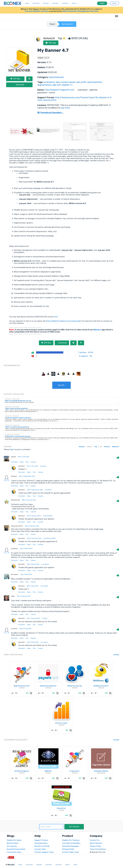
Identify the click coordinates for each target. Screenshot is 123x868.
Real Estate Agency (22, 771)
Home (27, 3)
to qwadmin (45, 564)
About (74, 3)
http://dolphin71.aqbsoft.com (60, 90)
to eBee (45, 618)
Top (96, 447)
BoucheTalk (15, 500)
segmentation (44, 85)
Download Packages (71, 846)
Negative (116, 447)
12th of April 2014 (26, 574)
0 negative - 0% (86, 356)
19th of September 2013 (27, 476)
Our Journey (12, 846)
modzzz (48, 773)
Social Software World (16, 849)
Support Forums (41, 840)
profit (84, 82)
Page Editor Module (101, 771)
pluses (33, 462)
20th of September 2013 (35, 490)
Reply (22, 462)
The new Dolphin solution (37, 11)
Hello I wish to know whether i (17, 408)
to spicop (43, 466)
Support (65, 3)
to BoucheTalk (48, 516)
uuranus (14, 629)
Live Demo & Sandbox (71, 843)
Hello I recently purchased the (17, 427)
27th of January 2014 (34, 516)
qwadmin (14, 549)
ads (78, 82)
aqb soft (57, 85)
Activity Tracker (61, 723)
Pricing (46, 3)
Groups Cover (75, 771)
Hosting (55, 3)
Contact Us (95, 840)
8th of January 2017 (24, 596)
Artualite (15, 574)
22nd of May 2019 (25, 629)
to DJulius (48, 490)
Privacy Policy (95, 846)
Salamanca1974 (17, 526)
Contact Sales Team (71, 852)
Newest (82, 447)
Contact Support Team (44, 852)
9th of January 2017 (33, 618)
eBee (13, 596)
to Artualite (44, 586)
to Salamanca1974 (50, 538)
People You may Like (75, 686)
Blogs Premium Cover (22, 686)
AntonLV (21, 466)
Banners (97, 330)
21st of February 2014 (32, 526)
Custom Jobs (40, 849)
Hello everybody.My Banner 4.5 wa (18, 401)
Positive (107, 447)
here (56, 317)
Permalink (14, 462)
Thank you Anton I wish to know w (18, 418)
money (64, 82)
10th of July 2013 (24, 457)
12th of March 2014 (26, 549)
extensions (49, 82)
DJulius (14, 476)
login (12, 449)
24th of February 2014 (34, 538)
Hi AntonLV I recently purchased (18, 436)
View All (116, 655)
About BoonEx (96, 843)
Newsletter (61, 808)
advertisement (95, 82)
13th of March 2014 (33, 564)
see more (65, 108)
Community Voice (14, 852)
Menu (116, 15)
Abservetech (101, 773)
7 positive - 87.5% (86, 352)
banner (72, 82)
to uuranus (44, 642)
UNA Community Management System (80, 11)
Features (36, 3)
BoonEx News (13, 843)
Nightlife (48, 771)
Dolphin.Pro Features (71, 840)
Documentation (41, 843)
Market (52, 24)
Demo (75, 865)
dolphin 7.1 (67, 85)
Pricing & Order (68, 849)
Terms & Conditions (98, 849)
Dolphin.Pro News (14, 840)
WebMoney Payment (101, 686)
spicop (13, 457)
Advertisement (56, 77)
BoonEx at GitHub (42, 846)
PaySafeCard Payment (48, 686)
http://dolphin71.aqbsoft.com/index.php (63, 321)
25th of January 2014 (29, 500)
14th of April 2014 (33, 586)
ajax (58, 82)
